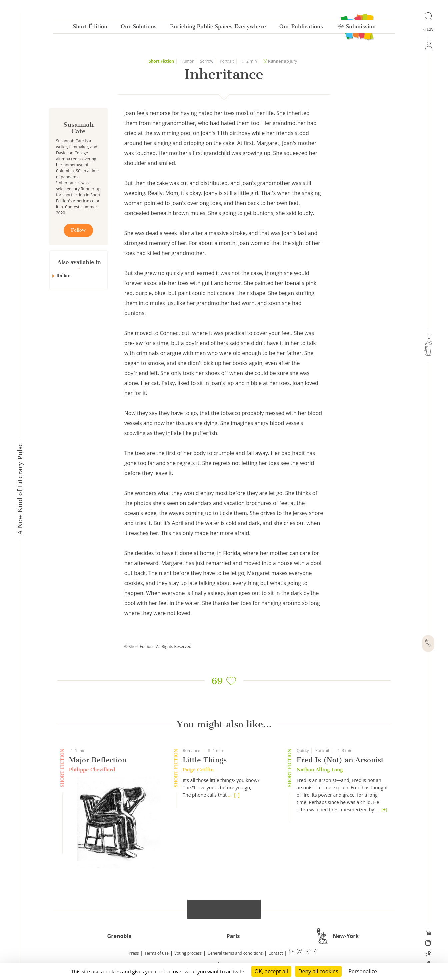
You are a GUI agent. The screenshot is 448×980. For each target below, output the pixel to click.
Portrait (227, 61)
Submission (356, 28)
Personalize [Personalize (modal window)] (363, 971)
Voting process (188, 953)
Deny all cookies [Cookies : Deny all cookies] (318, 971)
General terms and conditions (235, 953)
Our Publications (301, 28)
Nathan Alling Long (320, 770)
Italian (63, 276)
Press (134, 953)
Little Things (205, 760)
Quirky (303, 750)
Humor (187, 61)
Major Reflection (98, 760)
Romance (191, 750)
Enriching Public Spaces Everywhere (218, 28)
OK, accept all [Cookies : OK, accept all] (271, 971)
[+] (237, 795)
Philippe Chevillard (92, 770)
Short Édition (90, 28)
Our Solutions (139, 28)
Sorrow (207, 61)
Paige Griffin (198, 770)
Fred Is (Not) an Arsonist (340, 760)
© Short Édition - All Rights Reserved (158, 646)
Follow (78, 230)
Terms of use (157, 953)
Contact (275, 953)
